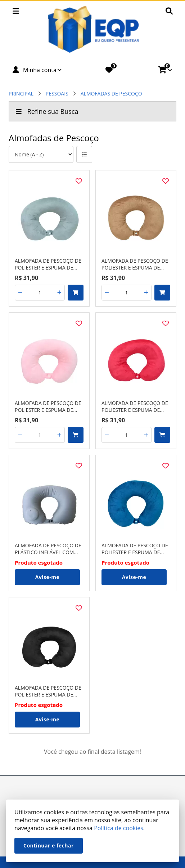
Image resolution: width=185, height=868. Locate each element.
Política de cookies (119, 828)
